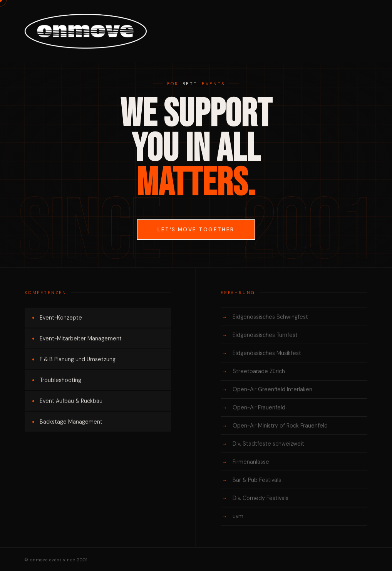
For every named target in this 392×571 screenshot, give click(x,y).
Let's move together (196, 230)
